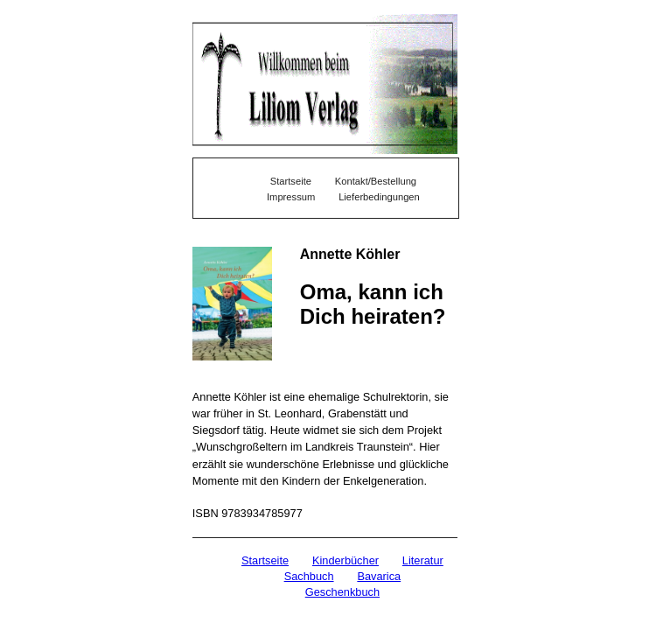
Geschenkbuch (342, 592)
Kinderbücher (345, 560)
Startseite (265, 560)
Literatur (423, 560)
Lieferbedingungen (379, 197)
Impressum (291, 197)
